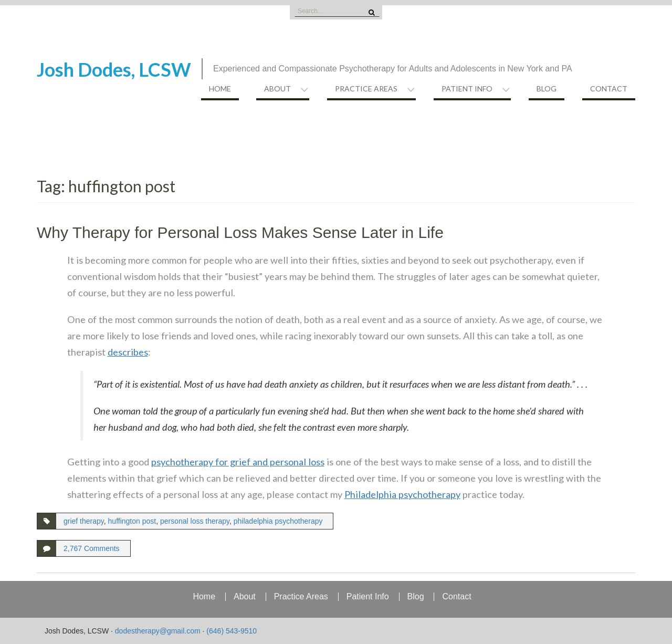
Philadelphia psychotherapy (402, 494)
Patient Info (467, 89)
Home (220, 89)
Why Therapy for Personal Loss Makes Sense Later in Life (240, 232)
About (277, 89)
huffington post (132, 521)
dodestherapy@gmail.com (158, 631)
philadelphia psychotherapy (278, 521)
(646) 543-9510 (232, 631)
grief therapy (84, 521)
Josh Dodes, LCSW (114, 69)
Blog (547, 89)
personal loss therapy (195, 521)
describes (128, 352)
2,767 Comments (92, 548)
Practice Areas (366, 89)
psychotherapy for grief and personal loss (238, 462)
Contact (609, 89)
